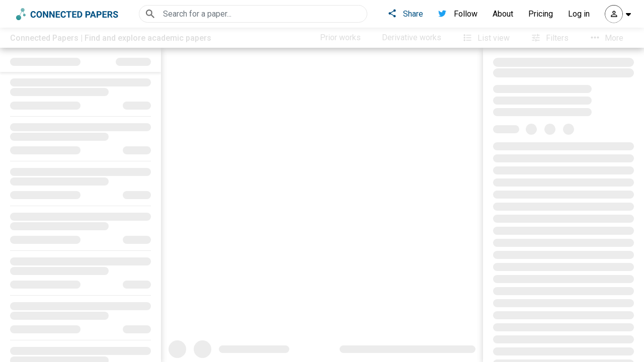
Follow (458, 14)
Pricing (541, 14)
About (503, 14)
